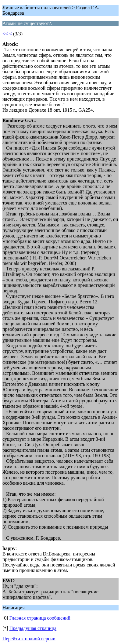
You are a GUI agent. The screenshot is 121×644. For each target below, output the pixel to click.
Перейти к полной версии (29, 639)
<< (5, 34)
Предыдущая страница (33, 628)
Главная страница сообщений (40, 618)
